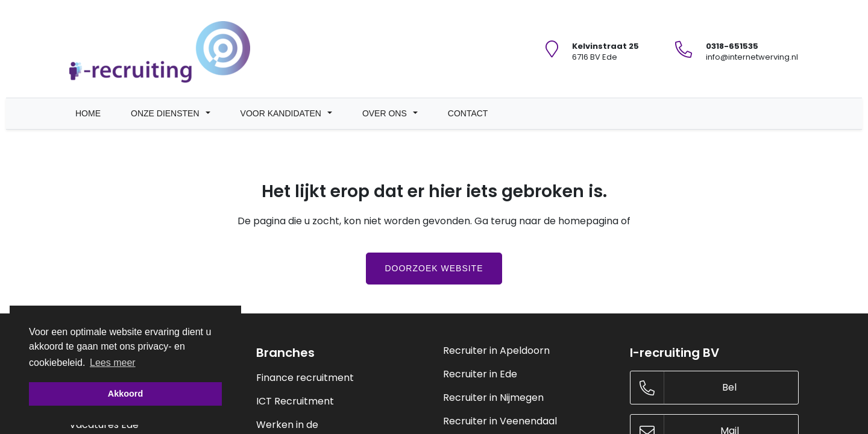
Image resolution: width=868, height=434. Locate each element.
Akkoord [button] (125, 393)
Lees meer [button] (113, 362)
